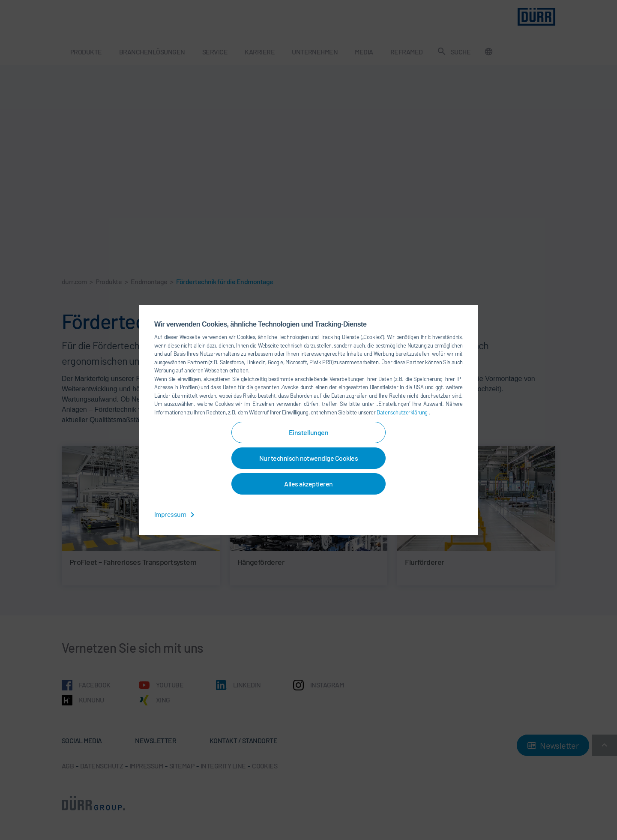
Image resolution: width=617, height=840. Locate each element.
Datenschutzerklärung (403, 412)
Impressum (176, 514)
